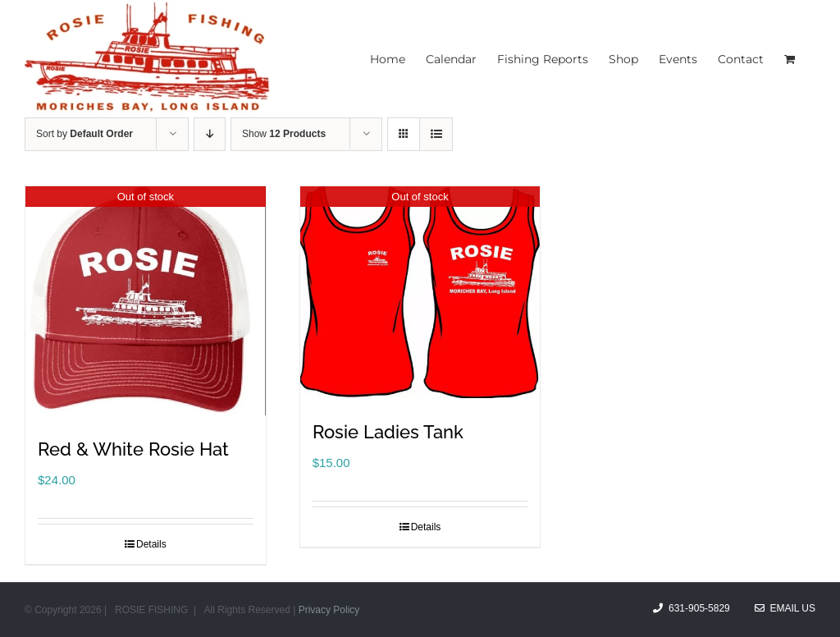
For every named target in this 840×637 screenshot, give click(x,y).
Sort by (84, 134)
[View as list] (436, 134)
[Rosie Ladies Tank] (420, 292)
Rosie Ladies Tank (388, 432)
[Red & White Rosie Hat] (146, 301)
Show (284, 134)
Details (151, 544)
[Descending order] (210, 134)
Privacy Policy (329, 610)
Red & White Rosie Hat (133, 449)
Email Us (785, 608)
